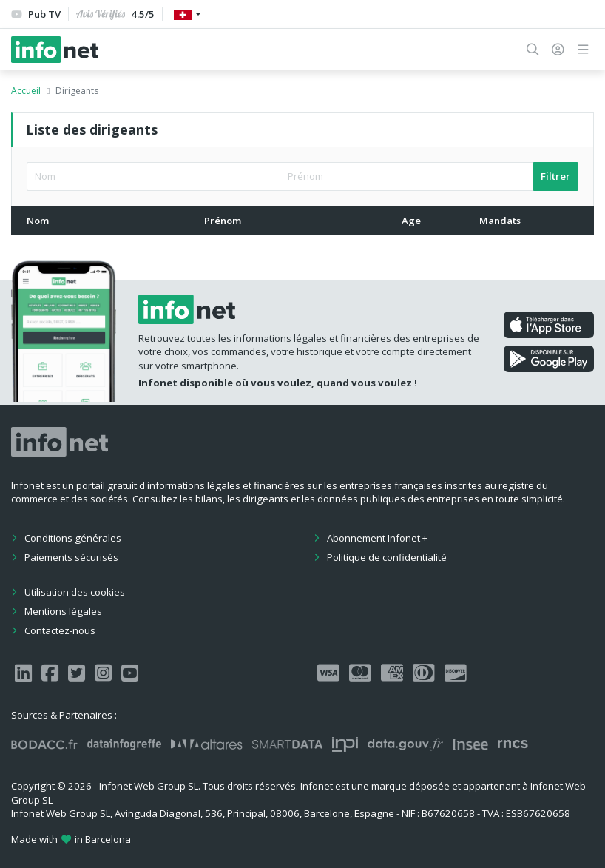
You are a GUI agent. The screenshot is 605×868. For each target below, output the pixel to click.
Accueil (26, 91)
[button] (533, 50)
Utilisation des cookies (75, 592)
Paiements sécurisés (71, 557)
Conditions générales (73, 538)
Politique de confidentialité (387, 557)
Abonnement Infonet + (377, 538)
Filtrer (555, 176)
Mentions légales (63, 611)
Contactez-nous (60, 630)
